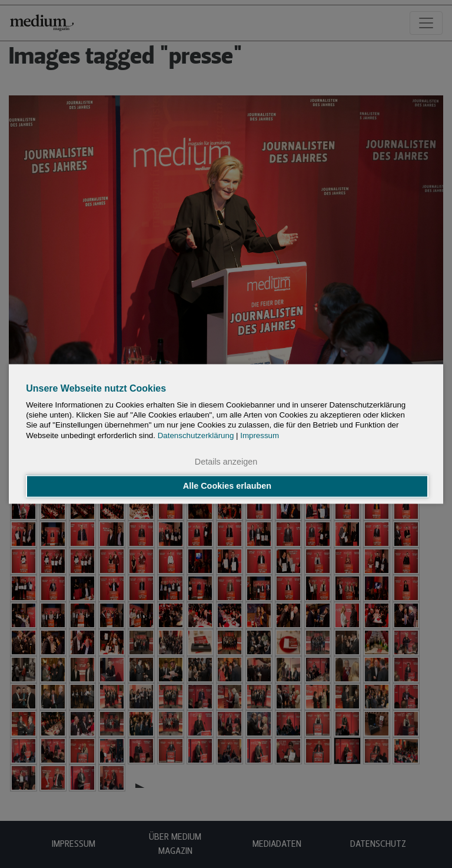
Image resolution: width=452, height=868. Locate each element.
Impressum (260, 435)
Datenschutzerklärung (196, 435)
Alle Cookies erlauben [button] (227, 486)
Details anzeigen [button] (226, 462)
